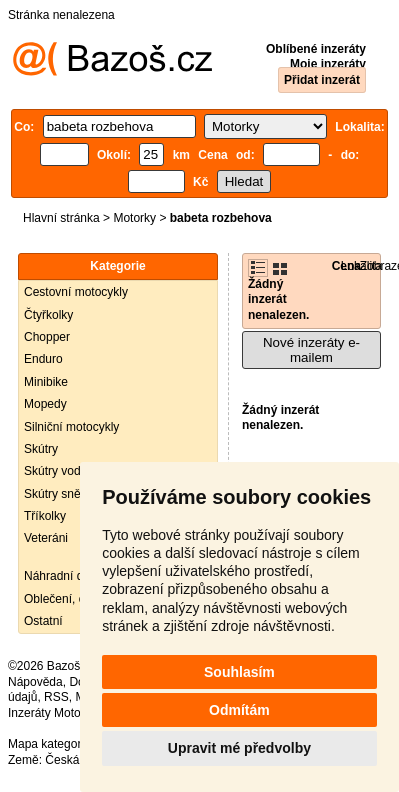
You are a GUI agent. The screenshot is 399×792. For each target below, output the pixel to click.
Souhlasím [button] (239, 672)
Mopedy (45, 404)
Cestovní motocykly (76, 292)
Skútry (41, 449)
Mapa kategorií (47, 744)
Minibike (46, 382)
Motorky (134, 218)
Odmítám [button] (239, 710)
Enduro (43, 359)
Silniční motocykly (71, 427)
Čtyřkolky (48, 315)
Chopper (47, 337)
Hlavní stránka (61, 218)
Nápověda (35, 682)
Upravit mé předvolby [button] (239, 748)
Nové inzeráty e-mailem (311, 350)
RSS (56, 697)
